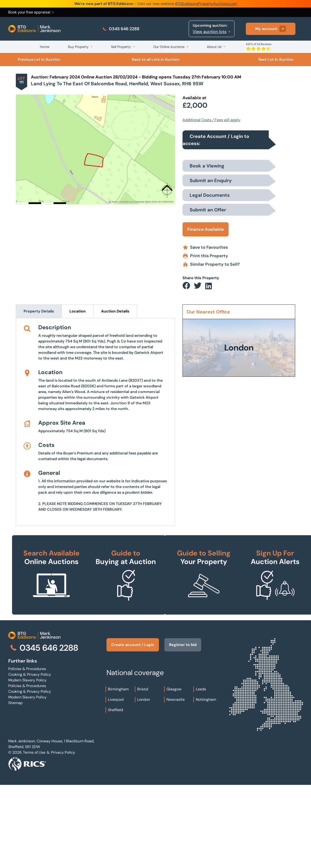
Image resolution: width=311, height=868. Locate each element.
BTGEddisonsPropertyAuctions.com (206, 4)
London (144, 783)
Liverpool (116, 783)
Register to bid (183, 728)
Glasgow (174, 772)
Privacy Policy (63, 836)
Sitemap (15, 786)
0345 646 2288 (121, 29)
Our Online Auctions (169, 47)
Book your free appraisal (31, 12)
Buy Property (78, 47)
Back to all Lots (156, 59)
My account (271, 29)
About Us (214, 47)
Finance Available (206, 229)
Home (45, 47)
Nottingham (206, 783)
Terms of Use (34, 836)
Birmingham (118, 772)
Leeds (201, 772)
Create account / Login (133, 728)
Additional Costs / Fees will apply (211, 120)
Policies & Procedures (27, 752)
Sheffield (115, 793)
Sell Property (121, 47)
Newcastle (176, 783)
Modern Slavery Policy (27, 763)
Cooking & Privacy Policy (30, 758)
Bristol (143, 772)
